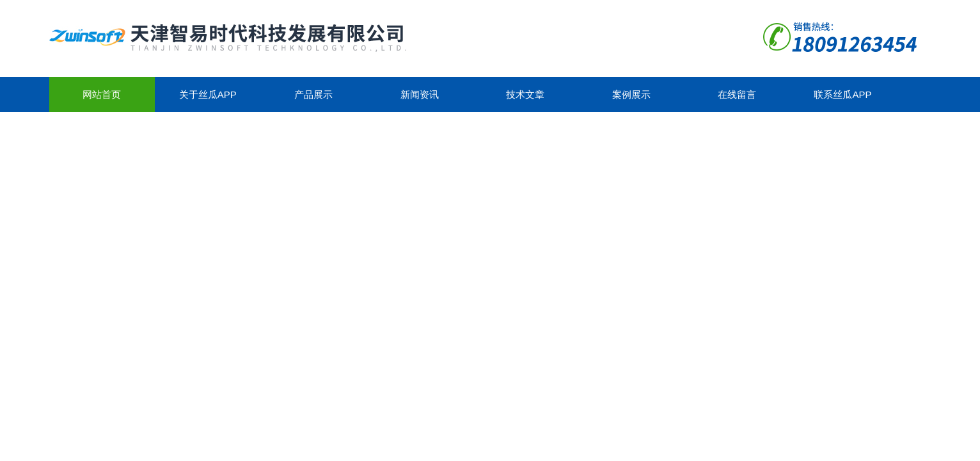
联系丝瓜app (842, 94)
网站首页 (102, 94)
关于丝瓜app (208, 94)
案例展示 (631, 94)
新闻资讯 (420, 94)
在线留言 (737, 94)
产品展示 (313, 94)
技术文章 (525, 94)
